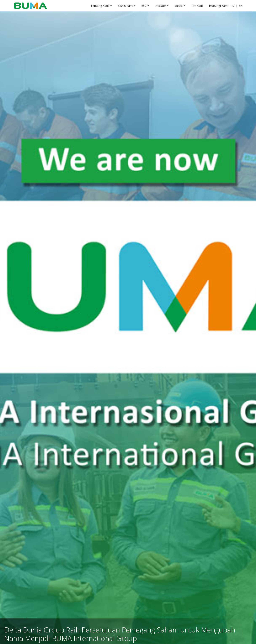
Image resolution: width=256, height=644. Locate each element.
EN (241, 6)
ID (233, 6)
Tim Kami (197, 6)
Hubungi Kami (219, 6)
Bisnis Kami (125, 6)
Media (178, 6)
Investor (160, 6)
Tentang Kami (100, 6)
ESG (144, 6)
